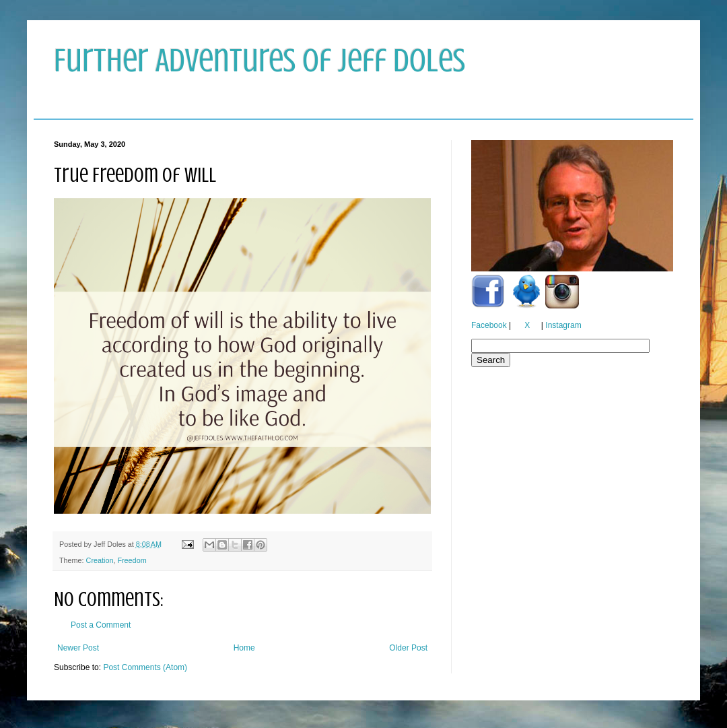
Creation (100, 560)
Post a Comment (101, 625)
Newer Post (78, 648)
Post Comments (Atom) (145, 667)
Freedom (132, 560)
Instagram (563, 325)
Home (244, 648)
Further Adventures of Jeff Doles (259, 61)
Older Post (408, 648)
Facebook (489, 325)
